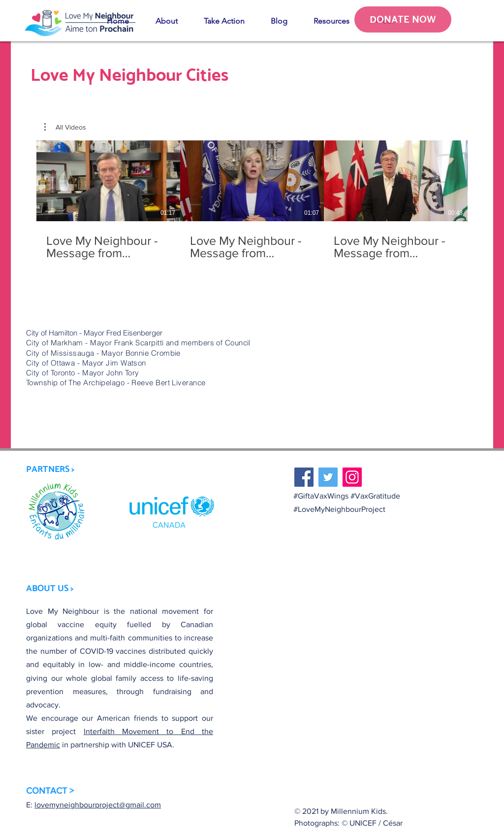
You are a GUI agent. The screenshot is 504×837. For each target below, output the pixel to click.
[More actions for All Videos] (65, 127)
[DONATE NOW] (403, 19)
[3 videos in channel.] (252, 200)
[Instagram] (352, 477)
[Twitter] (328, 477)
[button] (166, 21)
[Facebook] (304, 477)
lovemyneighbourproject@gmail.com (98, 805)
